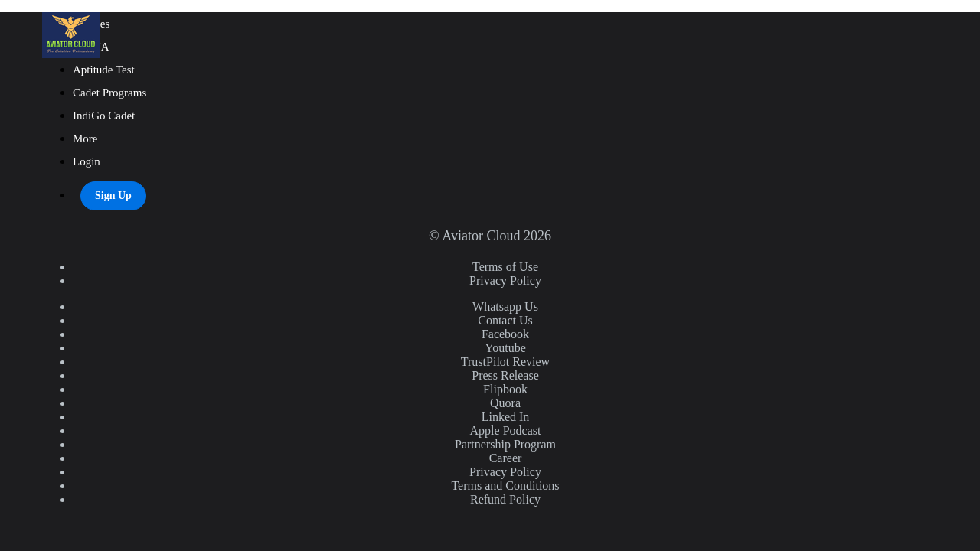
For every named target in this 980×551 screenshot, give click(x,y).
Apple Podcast (506, 430)
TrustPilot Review (505, 362)
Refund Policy (505, 499)
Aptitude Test (104, 70)
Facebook (505, 334)
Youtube (505, 348)
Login (87, 161)
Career (506, 458)
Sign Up (113, 196)
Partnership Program (505, 444)
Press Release (505, 375)
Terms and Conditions (505, 486)
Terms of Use (505, 267)
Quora (505, 403)
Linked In (506, 417)
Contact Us (505, 320)
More (87, 139)
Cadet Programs (109, 93)
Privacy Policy (505, 280)
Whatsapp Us (505, 306)
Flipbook (505, 389)
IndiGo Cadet (104, 116)
